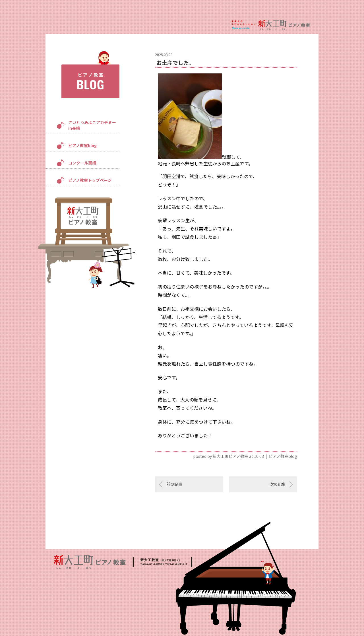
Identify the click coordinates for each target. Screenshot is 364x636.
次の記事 (278, 484)
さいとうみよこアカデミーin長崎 (92, 125)
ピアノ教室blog (82, 145)
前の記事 (174, 484)
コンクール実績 (82, 163)
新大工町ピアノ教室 (230, 456)
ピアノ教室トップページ (90, 180)
